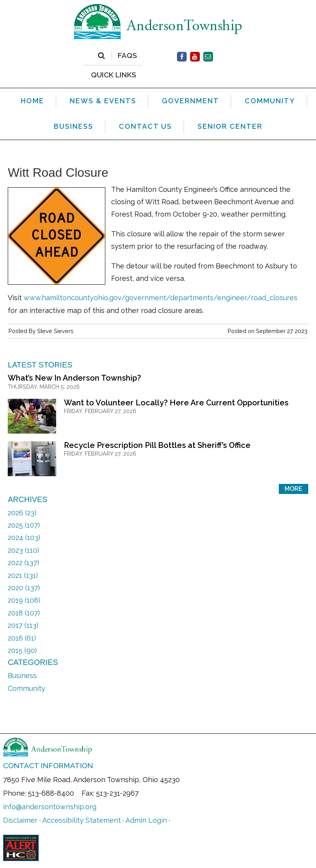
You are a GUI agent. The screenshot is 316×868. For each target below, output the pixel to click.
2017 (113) (23, 625)
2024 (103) (24, 537)
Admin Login (146, 820)
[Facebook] (182, 57)
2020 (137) (24, 588)
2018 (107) (24, 613)
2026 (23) (22, 513)
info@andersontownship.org (50, 807)
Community (27, 688)
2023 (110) (23, 550)
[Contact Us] (208, 57)
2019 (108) (24, 600)
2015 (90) (22, 650)
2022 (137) (23, 563)
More (294, 489)
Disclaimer (20, 820)
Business (22, 676)
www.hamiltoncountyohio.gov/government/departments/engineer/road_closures (161, 298)
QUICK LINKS (114, 74)
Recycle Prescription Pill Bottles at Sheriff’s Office (157, 445)
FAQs (127, 56)
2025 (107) (24, 525)
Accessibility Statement (82, 820)
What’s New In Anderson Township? (74, 378)
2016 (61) (22, 638)
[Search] (101, 56)
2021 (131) (23, 575)
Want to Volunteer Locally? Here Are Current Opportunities (176, 403)
